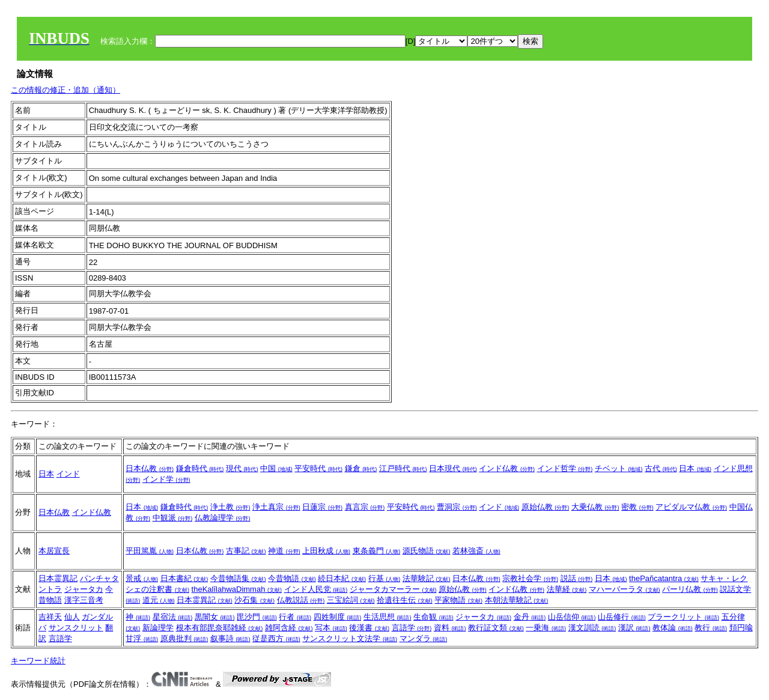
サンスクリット (76, 628)
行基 (384, 578)
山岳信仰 (572, 617)
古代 (661, 468)
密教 (637, 507)
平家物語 (458, 600)
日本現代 (453, 468)
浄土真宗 (276, 507)
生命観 (433, 617)
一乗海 (546, 628)
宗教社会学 (530, 578)
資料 (450, 628)
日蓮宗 (322, 507)
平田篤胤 (150, 551)
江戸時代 (403, 468)
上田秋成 (326, 551)
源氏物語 (427, 551)
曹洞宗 (457, 507)
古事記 (246, 551)
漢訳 (634, 628)
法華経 (567, 589)
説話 (577, 578)
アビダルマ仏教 (691, 507)
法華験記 (427, 578)
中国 (276, 468)
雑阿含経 (289, 628)
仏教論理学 (223, 518)
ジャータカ (84, 589)
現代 (242, 468)
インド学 (166, 479)
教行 (711, 628)
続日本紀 (342, 578)
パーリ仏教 (690, 589)
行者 (295, 617)
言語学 (60, 638)
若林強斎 (476, 551)
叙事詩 (230, 638)
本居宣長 (54, 551)
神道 (284, 551)
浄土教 (230, 507)
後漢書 (369, 628)
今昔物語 (292, 578)
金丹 (530, 617)
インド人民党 (316, 589)
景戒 (142, 578)
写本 (331, 628)
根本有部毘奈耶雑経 (220, 628)
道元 (159, 600)
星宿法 (173, 617)
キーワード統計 (38, 661)
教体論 (673, 628)
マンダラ (424, 638)
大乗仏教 (595, 507)
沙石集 (254, 600)
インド (68, 474)
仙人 (72, 617)
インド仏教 (507, 468)
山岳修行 (622, 617)
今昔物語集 (238, 578)
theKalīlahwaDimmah (237, 589)
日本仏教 (150, 468)
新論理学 (158, 628)
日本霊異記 (58, 578)
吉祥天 (50, 617)
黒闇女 (215, 617)
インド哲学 (565, 468)
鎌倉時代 (200, 468)
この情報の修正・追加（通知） (65, 90)
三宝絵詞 (351, 600)
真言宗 (365, 507)
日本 (46, 474)
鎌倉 (361, 468)
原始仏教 (546, 507)
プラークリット (683, 617)
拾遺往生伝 (405, 600)
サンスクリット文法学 (350, 638)
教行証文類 (496, 628)
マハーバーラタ (625, 589)
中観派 (173, 518)
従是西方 (276, 638)
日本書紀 (184, 578)
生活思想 (388, 617)
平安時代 (318, 468)
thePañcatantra (664, 578)
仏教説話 (301, 600)
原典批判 (184, 638)
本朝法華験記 (517, 600)
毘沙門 (257, 617)
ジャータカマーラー (393, 589)
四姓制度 (338, 617)
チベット (619, 468)
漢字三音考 (84, 600)
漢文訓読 (592, 628)
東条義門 (377, 551)
